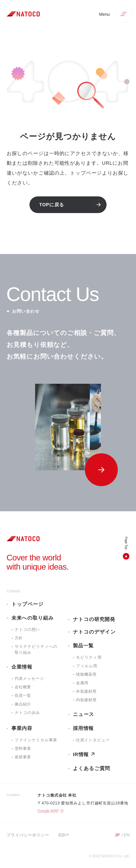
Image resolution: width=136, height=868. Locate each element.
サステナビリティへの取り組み (36, 649)
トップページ (27, 604)
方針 (19, 638)
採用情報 (83, 728)
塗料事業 (23, 748)
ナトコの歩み (27, 713)
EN (127, 835)
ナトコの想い (27, 629)
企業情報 (22, 667)
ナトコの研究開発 (94, 619)
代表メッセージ (29, 678)
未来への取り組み (33, 618)
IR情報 (81, 754)
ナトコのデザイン (94, 632)
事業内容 (22, 728)
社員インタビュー (93, 740)
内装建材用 (86, 700)
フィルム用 (87, 666)
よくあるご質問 (92, 768)
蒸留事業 (23, 757)
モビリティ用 (89, 657)
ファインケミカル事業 (36, 740)
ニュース (84, 714)
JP (117, 835)
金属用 (82, 683)
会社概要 (23, 687)
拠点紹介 (23, 704)
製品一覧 (83, 646)
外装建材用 (86, 691)
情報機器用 (86, 674)
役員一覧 (23, 695)
